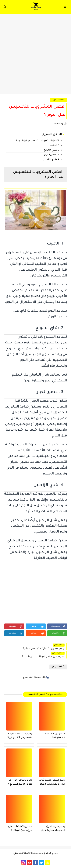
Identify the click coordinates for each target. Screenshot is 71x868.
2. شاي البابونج (51, 150)
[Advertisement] (35, 56)
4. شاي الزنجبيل (51, 160)
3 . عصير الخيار (52, 155)
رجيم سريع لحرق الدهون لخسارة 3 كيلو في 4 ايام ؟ (53, 829)
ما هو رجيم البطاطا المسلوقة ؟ (54, 736)
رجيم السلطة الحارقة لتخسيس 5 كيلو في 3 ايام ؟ (20, 736)
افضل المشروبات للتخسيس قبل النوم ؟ (37, 141)
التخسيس (59, 100)
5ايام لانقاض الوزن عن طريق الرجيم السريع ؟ (20, 782)
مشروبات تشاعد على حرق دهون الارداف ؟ (20, 829)
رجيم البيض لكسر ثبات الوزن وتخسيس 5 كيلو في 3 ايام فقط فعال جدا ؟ (52, 783)
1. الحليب (55, 146)
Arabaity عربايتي (22, 854)
